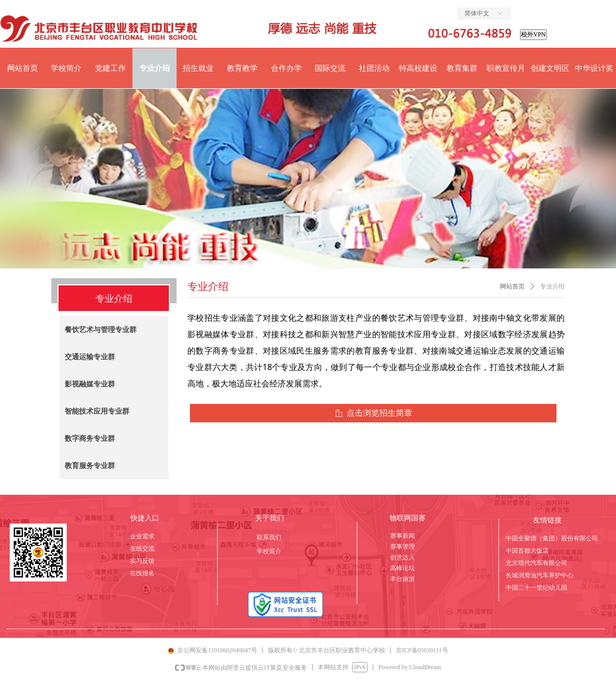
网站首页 (512, 286)
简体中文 (477, 13)
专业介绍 (552, 286)
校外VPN (533, 34)
